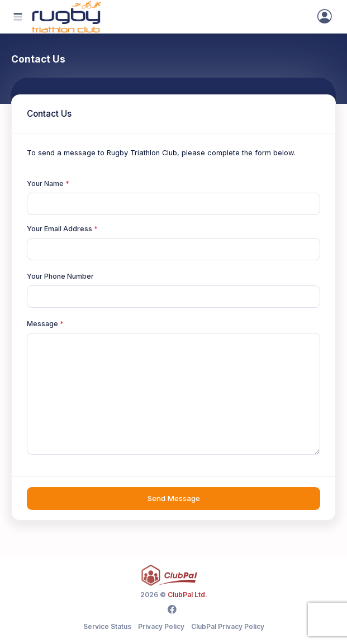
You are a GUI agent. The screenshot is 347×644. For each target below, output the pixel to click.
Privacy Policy (161, 626)
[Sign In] (325, 17)
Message (42, 324)
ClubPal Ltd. (187, 595)
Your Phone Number (60, 276)
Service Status (107, 626)
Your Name (45, 183)
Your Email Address (60, 229)
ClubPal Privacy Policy (228, 626)
